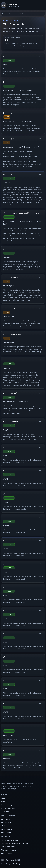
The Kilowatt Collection (9, 840)
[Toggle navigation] (42, 5)
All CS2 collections (8, 853)
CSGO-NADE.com (8, 860)
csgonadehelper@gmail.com (18, 864)
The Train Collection (8, 850)
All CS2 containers (8, 829)
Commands (13, 14)
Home (4, 14)
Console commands (8, 808)
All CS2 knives (6, 826)
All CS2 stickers (7, 832)
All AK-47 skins (7, 819)
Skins (3, 802)
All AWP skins (6, 823)
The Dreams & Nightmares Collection (14, 843)
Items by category (8, 805)
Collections (5, 811)
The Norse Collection (9, 847)
